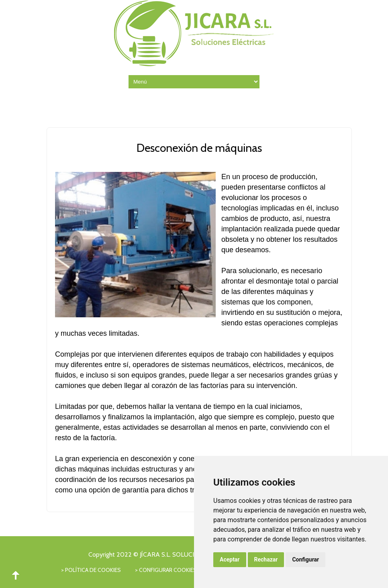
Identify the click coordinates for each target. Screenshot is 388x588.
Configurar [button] (305, 559)
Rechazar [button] (266, 559)
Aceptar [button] (230, 559)
